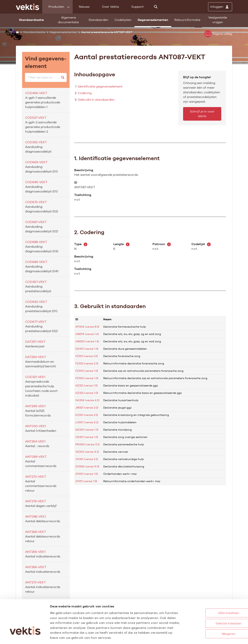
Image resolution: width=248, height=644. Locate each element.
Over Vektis (110, 7)
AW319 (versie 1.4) (87, 334)
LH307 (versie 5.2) (87, 422)
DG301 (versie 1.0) (87, 349)
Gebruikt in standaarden (96, 100)
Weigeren (211, 616)
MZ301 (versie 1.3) (87, 430)
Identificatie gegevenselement (100, 86)
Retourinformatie (187, 20)
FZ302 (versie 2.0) (87, 363)
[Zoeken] (156, 7)
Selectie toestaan (211, 606)
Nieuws (84, 7)
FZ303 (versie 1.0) (87, 371)
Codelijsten (123, 20)
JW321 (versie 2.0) (87, 408)
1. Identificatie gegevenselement (117, 158)
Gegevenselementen (153, 20)
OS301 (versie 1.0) (87, 437)
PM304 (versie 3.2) (87, 444)
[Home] (17, 32)
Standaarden (98, 20)
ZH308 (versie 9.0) (87, 466)
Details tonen (213, 637)
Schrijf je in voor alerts (202, 114)
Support (137, 7)
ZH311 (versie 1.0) (86, 481)
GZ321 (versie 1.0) (87, 386)
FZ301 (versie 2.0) (87, 356)
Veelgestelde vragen (218, 20)
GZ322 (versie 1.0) (87, 393)
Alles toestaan (211, 595)
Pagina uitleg (218, 34)
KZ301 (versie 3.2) (87, 415)
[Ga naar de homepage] (28, 7)
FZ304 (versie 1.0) (87, 378)
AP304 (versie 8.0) (87, 327)
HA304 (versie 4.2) (87, 400)
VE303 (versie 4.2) (87, 452)
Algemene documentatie (68, 20)
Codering (85, 93)
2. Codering (89, 232)
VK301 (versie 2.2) (87, 459)
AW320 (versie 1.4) (87, 341)
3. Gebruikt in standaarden (110, 306)
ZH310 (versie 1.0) (87, 474)
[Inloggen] (220, 7)
